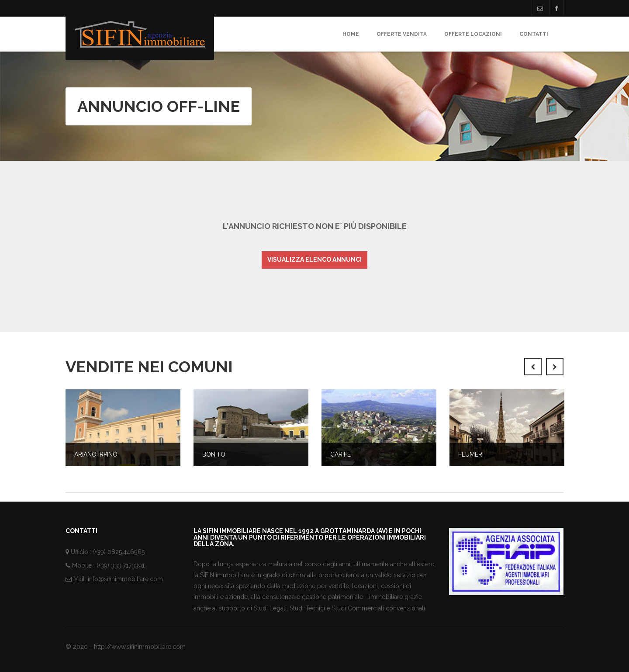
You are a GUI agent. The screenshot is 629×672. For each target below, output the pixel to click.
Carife (340, 454)
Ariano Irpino (96, 454)
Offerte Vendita (402, 34)
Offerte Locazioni (473, 34)
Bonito (214, 454)
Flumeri (471, 454)
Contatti (534, 34)
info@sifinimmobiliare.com (125, 579)
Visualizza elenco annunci (314, 260)
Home (351, 34)
